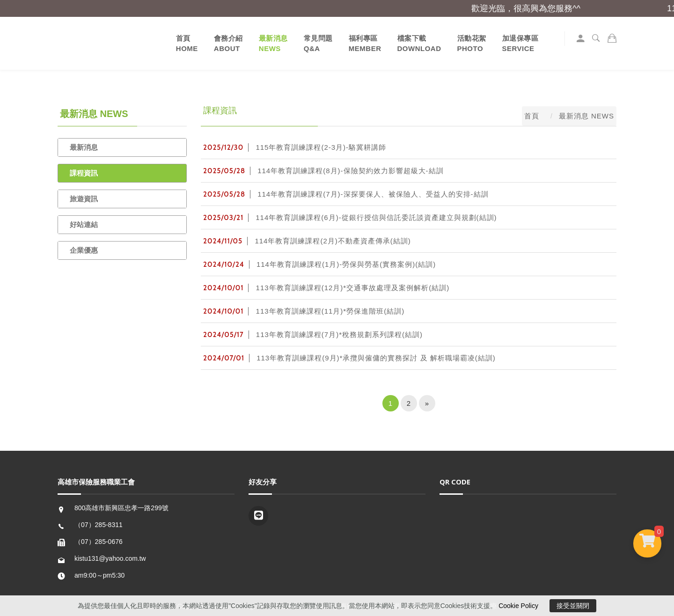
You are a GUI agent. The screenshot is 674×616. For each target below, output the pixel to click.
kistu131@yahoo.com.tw (110, 558)
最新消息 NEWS (273, 43)
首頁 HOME (187, 43)
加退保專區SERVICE (520, 43)
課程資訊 (84, 173)
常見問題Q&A (318, 43)
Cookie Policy (518, 606)
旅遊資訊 (84, 199)
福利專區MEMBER (365, 43)
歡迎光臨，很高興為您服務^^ (532, 8)
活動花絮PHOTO (472, 43)
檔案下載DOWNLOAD (419, 43)
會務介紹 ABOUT (228, 43)
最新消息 (84, 147)
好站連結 (84, 224)
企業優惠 (84, 250)
